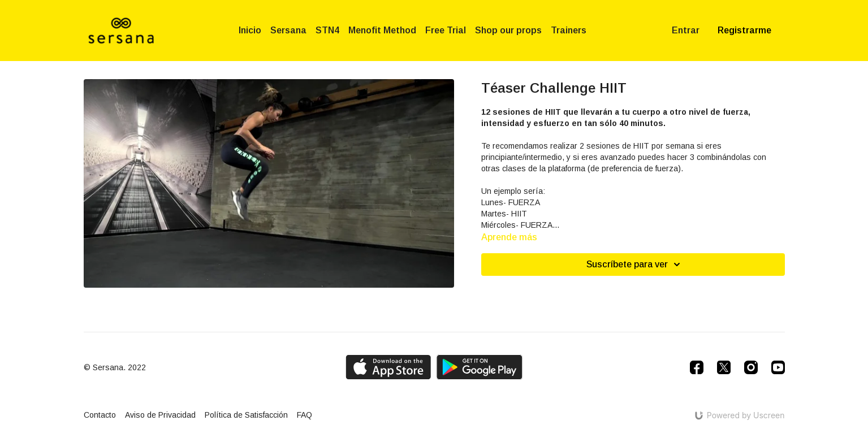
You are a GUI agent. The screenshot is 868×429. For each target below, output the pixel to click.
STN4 (327, 30)
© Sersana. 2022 (115, 367)
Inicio (250, 30)
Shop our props (508, 30)
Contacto (100, 415)
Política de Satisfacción (246, 415)
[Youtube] (778, 367)
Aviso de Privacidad (160, 415)
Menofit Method (382, 30)
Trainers (569, 30)
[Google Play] (480, 367)
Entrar (686, 30)
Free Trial (446, 30)
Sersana (288, 30)
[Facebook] (697, 367)
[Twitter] (724, 367)
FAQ (305, 415)
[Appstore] (388, 367)
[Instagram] (751, 367)
